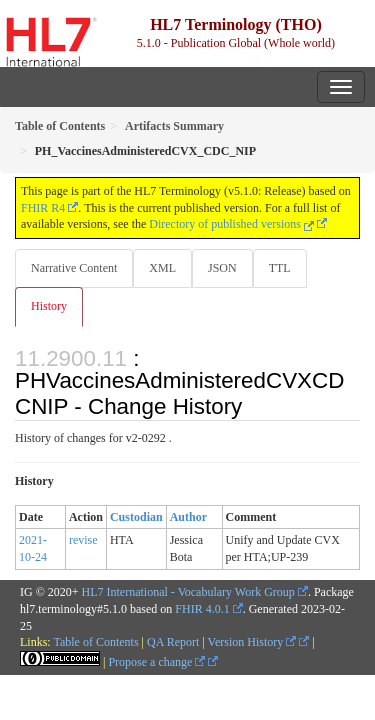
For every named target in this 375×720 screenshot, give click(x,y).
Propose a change (156, 662)
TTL (280, 268)
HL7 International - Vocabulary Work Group (188, 592)
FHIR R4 (43, 208)
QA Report (173, 642)
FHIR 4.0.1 (202, 609)
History (49, 306)
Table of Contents (95, 642)
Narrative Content (74, 268)
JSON (222, 268)
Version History (252, 642)
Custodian (136, 517)
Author (188, 517)
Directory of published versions (231, 224)
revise (83, 540)
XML (162, 268)
